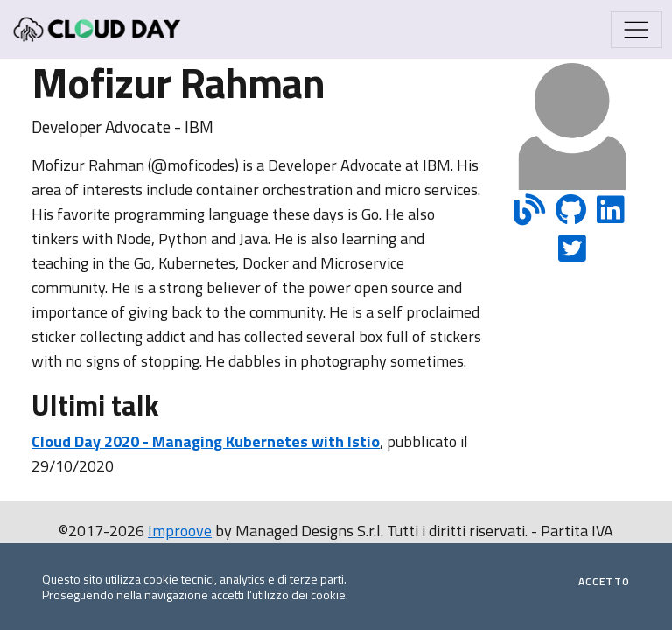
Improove (180, 531)
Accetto (604, 582)
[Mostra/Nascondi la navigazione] (636, 30)
